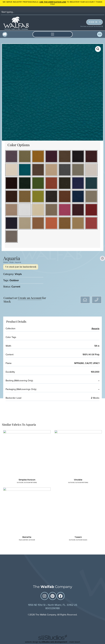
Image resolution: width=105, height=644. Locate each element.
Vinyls (11, 262)
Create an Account (30, 298)
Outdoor (14, 280)
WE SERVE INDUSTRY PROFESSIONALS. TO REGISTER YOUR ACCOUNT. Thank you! (52, 3)
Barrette (27, 537)
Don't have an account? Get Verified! (92, 26)
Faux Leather (23, 540)
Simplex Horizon (27, 480)
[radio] (11, 156)
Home (6, 262)
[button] (53, 34)
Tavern (78, 537)
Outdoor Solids (82, 540)
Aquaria (95, 329)
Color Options (19, 145)
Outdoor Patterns (30, 483)
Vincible (78, 480)
